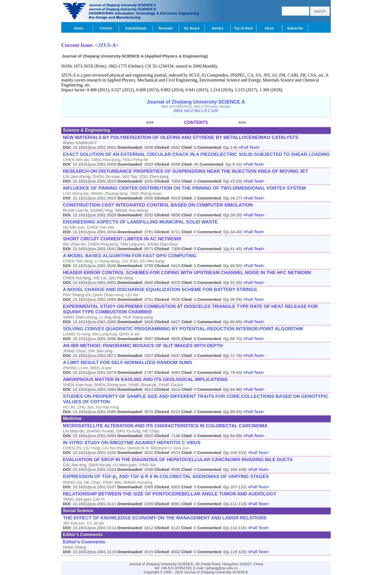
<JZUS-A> (107, 45)
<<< (165, 122)
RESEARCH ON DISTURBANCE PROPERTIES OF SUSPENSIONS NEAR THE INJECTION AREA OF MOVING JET (186, 171)
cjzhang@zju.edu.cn (222, 568)
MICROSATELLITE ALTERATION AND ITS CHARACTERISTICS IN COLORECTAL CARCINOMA (165, 426)
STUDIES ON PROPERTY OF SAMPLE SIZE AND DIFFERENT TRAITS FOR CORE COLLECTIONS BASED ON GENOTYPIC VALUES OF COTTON (196, 399)
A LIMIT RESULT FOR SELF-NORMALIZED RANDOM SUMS (128, 363)
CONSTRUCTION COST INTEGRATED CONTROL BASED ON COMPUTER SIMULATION (158, 205)
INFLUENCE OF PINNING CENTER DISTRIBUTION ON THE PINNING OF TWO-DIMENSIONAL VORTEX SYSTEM (184, 188)
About (269, 28)
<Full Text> (249, 147)
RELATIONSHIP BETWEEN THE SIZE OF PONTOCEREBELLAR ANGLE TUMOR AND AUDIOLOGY (170, 494)
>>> (227, 122)
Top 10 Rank (243, 28)
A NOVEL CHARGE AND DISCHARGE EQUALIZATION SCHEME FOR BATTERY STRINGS (160, 290)
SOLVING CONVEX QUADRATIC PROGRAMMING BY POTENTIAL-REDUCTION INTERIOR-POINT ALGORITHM (183, 329)
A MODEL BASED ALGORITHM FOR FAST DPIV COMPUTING (130, 256)
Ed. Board (192, 28)
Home (79, 28)
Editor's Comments (84, 542)
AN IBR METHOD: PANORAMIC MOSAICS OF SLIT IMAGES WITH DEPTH (143, 346)
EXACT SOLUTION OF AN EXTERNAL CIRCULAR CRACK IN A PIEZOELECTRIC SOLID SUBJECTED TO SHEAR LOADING (196, 154)
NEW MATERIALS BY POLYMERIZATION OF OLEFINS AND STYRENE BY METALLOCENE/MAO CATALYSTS (181, 137)
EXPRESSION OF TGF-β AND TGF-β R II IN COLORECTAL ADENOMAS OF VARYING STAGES (166, 477)
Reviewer (166, 28)
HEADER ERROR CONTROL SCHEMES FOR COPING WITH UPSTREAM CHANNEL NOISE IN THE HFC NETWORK (187, 273)
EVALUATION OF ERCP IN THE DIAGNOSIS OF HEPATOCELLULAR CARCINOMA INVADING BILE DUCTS (178, 460)
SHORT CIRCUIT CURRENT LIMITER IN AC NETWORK (122, 239)
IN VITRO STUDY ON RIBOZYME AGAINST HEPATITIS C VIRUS (132, 443)
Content (106, 28)
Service (218, 28)
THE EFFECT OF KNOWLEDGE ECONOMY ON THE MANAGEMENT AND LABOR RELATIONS (165, 518)
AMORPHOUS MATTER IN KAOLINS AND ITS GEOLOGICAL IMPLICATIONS (145, 379)
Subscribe (295, 28)
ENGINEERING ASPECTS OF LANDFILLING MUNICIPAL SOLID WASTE (140, 222)
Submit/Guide (136, 28)
